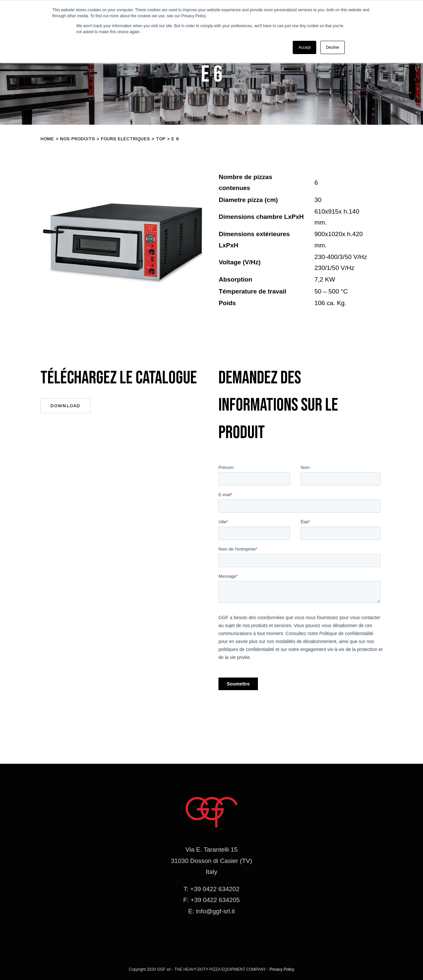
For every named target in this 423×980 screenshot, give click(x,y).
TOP (161, 139)
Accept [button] (304, 47)
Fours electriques (125, 139)
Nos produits (77, 139)
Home (47, 139)
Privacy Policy (282, 969)
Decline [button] (332, 47)
